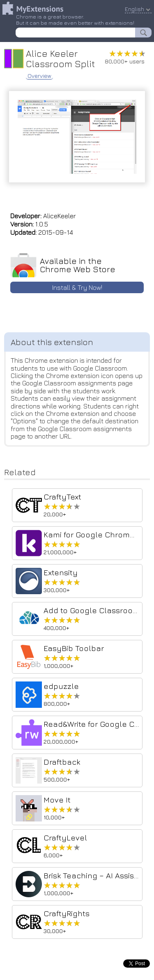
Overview (39, 76)
